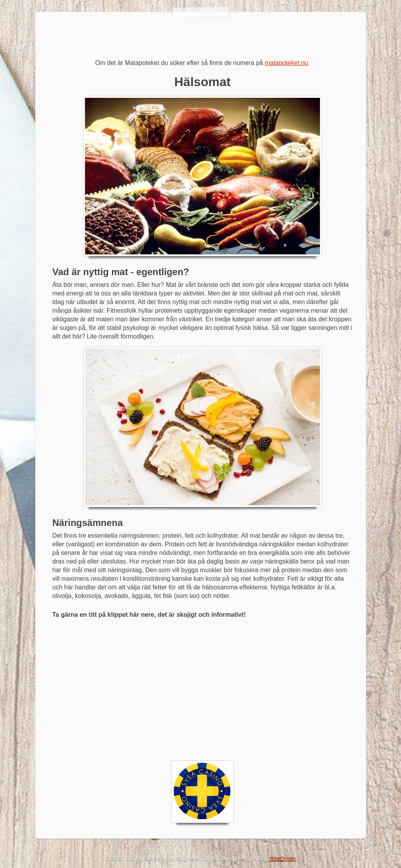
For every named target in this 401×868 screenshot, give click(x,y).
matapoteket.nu (286, 63)
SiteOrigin (283, 858)
